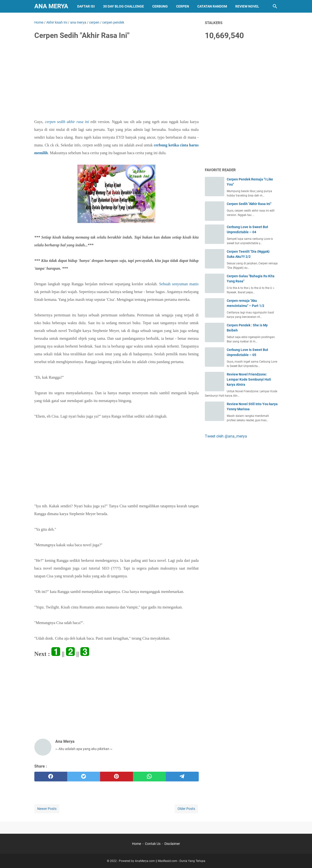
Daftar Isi (86, 6)
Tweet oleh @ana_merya (226, 436)
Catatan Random (212, 6)
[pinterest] (117, 777)
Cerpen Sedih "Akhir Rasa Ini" (249, 204)
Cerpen (183, 6)
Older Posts (186, 809)
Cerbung (160, 6)
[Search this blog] (275, 6)
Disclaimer (172, 844)
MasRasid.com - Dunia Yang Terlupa (182, 861)
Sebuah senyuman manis (179, 284)
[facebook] (51, 777)
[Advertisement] (117, 81)
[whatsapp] (149, 777)
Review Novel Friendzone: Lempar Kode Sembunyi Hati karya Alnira (249, 379)
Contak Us (153, 844)
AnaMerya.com (145, 861)
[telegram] (182, 777)
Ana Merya (51, 6)
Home (137, 844)
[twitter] (84, 777)
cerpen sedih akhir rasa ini (67, 122)
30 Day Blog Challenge (123, 6)
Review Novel (247, 6)
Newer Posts (47, 809)
